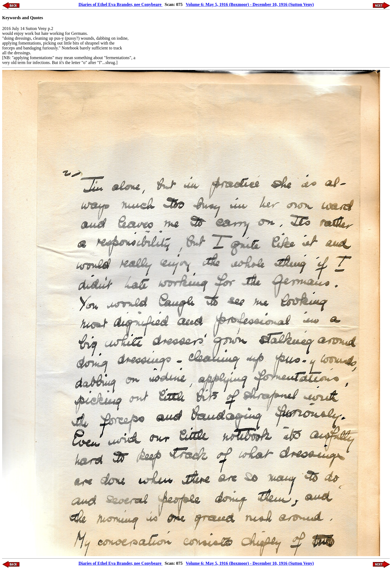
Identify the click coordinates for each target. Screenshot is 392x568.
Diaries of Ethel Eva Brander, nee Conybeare (120, 4)
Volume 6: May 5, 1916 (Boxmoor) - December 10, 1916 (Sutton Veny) (250, 4)
